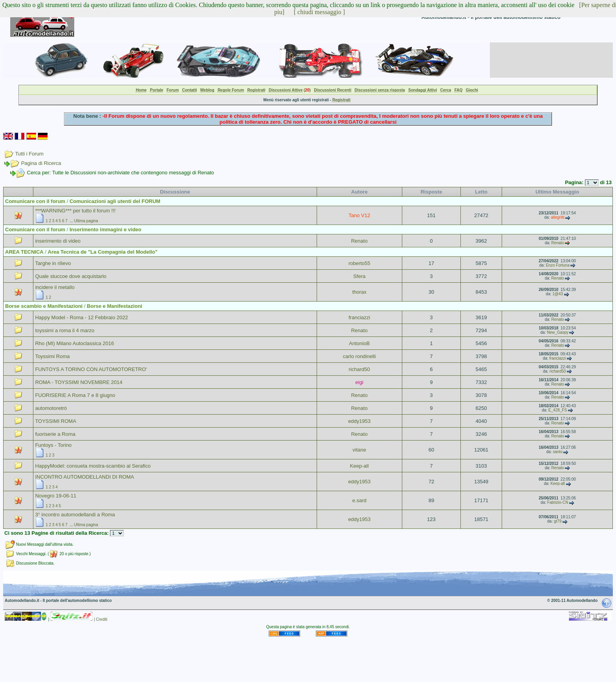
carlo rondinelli (359, 356)
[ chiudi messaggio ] (319, 12)
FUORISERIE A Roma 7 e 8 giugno (75, 395)
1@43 (558, 294)
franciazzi (359, 317)
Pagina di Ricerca (41, 163)
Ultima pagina (86, 221)
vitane (359, 450)
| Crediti (101, 619)
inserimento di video (58, 241)
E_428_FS (558, 410)
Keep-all (359, 466)
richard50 (359, 369)
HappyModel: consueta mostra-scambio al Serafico (93, 466)
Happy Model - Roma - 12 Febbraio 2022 (81, 317)
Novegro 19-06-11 (56, 496)
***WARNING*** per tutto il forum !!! (75, 211)
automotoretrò (51, 408)
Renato (359, 241)
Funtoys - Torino (53, 445)
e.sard (359, 500)
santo (557, 452)
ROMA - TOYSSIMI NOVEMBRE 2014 (79, 382)
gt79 (558, 521)
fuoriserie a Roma (55, 434)
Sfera (359, 276)
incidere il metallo (55, 287)
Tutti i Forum (29, 154)
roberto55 (359, 263)
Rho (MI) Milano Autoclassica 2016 (74, 343)
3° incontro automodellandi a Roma (75, 515)
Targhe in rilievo (53, 263)
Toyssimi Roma (52, 356)
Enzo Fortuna (557, 265)
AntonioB (359, 343)
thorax (359, 292)
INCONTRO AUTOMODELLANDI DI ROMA (84, 477)
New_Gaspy (557, 332)
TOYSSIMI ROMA (55, 421)
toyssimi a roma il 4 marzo (65, 330)
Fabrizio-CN (558, 502)
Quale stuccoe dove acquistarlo (71, 276)
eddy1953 (359, 421)
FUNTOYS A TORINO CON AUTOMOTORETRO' (91, 369)
